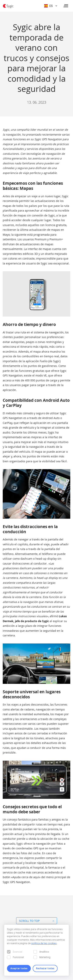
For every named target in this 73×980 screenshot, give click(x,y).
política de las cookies (44, 943)
